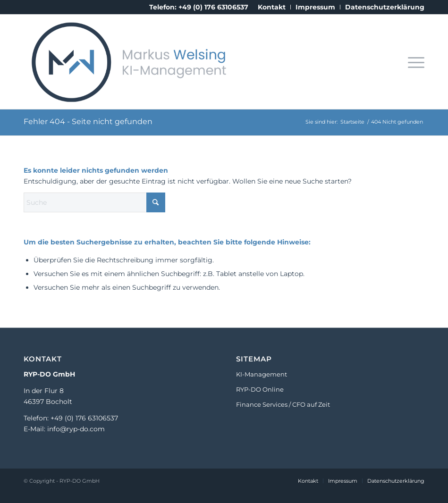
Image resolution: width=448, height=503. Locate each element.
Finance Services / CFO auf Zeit (283, 404)
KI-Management (262, 374)
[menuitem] (272, 7)
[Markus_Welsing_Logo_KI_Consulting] (126, 62)
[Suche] (94, 202)
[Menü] (414, 62)
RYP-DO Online (260, 389)
